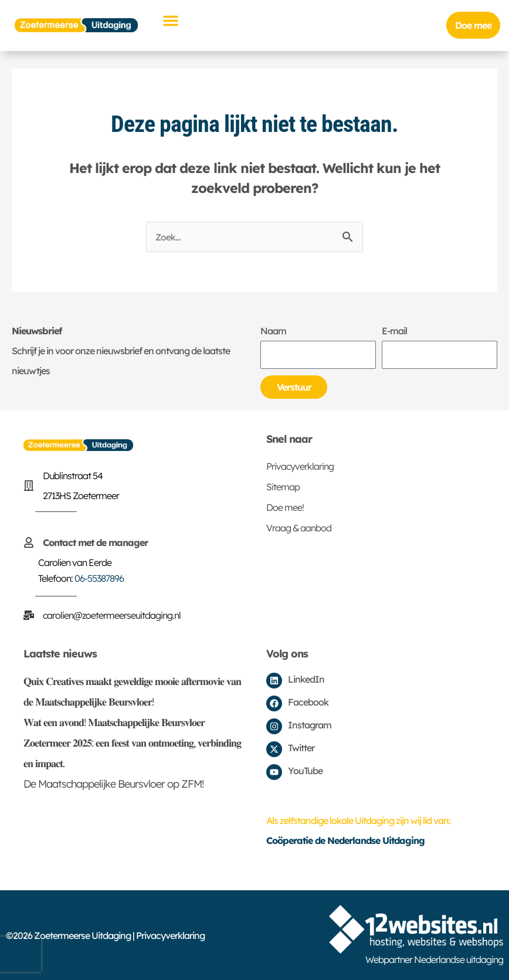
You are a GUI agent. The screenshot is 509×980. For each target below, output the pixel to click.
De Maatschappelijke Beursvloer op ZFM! (113, 784)
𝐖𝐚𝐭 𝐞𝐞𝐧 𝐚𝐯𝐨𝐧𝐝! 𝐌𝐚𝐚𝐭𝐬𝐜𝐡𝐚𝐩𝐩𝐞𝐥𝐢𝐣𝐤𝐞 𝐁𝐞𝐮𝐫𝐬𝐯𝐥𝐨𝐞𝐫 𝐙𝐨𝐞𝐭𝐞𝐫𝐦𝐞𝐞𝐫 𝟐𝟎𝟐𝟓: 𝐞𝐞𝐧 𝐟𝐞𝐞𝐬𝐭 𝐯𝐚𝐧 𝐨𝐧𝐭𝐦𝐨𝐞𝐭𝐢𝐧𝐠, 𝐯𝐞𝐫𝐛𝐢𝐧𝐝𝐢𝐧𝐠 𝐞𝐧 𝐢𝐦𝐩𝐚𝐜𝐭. (132, 743)
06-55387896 (99, 578)
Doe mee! (285, 507)
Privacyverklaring (300, 466)
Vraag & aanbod (299, 528)
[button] (171, 21)
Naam (273, 331)
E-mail (394, 331)
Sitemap (283, 487)
